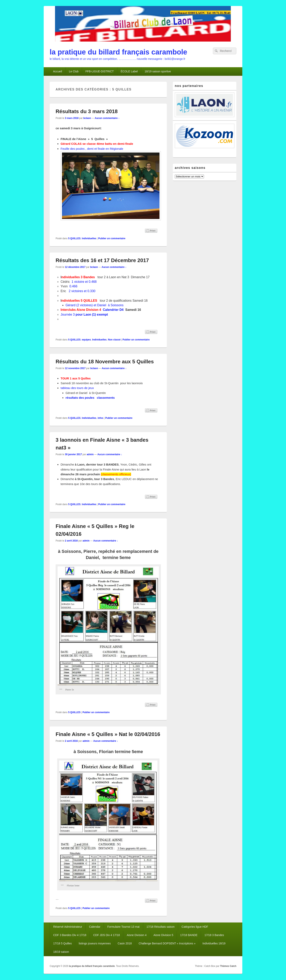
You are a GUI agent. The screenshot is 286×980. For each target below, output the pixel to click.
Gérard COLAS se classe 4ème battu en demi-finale (97, 144)
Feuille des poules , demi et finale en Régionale (92, 149)
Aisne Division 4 (137, 935)
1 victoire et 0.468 (84, 282)
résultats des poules (80, 398)
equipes (86, 340)
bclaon (87, 118)
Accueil (57, 71)
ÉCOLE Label (129, 71)
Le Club (74, 71)
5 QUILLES (74, 238)
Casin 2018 (125, 943)
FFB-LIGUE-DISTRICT (100, 71)
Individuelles (89, 238)
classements (105, 398)
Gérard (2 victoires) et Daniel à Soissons (95, 305)
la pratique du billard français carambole (118, 52)
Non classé (114, 340)
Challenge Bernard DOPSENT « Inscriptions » (167, 943)
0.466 (73, 286)
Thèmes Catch (228, 966)
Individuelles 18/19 (214, 943)
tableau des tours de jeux (77, 388)
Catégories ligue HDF (195, 927)
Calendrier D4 (113, 310)
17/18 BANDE (189, 935)
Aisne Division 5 (163, 935)
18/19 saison (61, 952)
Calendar (95, 927)
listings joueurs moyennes (95, 943)
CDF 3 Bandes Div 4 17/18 (70, 935)
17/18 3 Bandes (214, 935)
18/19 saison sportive (158, 71)
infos (100, 418)
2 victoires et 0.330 (82, 291)
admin (90, 454)
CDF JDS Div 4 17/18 (106, 935)
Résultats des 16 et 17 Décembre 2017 (102, 260)
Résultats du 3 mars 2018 (87, 111)
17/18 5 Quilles (62, 943)
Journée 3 (84, 315)
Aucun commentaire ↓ (107, 118)
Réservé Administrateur (68, 927)
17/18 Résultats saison (161, 927)
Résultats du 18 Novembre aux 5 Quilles (105, 362)
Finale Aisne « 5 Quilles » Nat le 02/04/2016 (108, 734)
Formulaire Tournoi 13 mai (123, 927)
